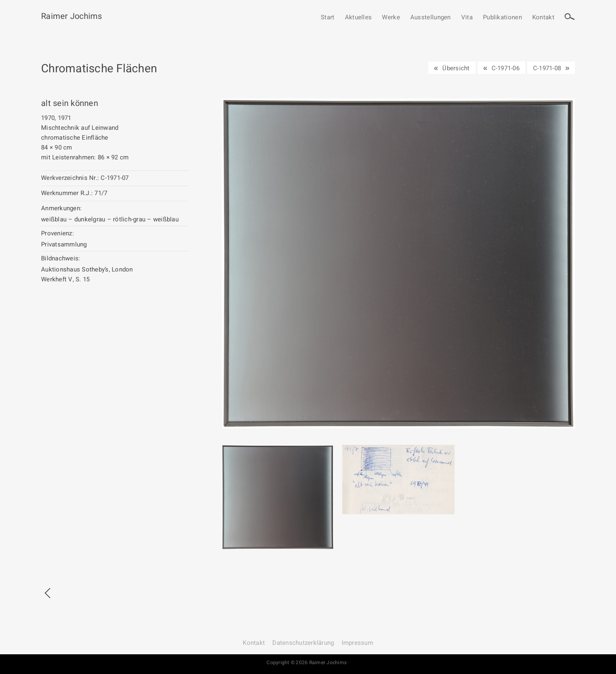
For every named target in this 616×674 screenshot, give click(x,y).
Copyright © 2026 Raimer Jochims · (308, 662)
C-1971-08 (547, 68)
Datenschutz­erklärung (303, 643)
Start (328, 18)
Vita (467, 18)
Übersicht (456, 68)
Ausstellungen (431, 18)
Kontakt (543, 18)
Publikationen (502, 18)
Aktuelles (359, 18)
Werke (391, 18)
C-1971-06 (506, 68)
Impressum (357, 643)
